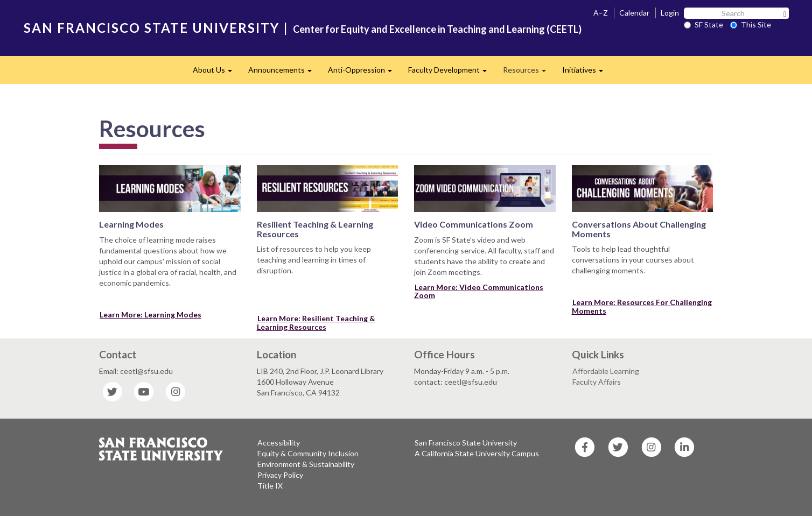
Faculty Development (451, 73)
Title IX (270, 486)
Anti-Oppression (364, 73)
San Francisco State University (466, 443)
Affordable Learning (606, 371)
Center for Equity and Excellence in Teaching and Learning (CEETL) (437, 29)
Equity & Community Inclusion (308, 453)
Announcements (284, 73)
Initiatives (587, 73)
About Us (216, 73)
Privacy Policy (280, 475)
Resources (528, 73)
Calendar (634, 13)
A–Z (601, 13)
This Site (751, 24)
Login (670, 13)
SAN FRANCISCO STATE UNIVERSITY (152, 28)
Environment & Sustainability (306, 464)
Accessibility (279, 443)
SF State (703, 24)
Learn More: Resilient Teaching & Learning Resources (316, 322)
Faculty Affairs (597, 382)
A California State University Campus (477, 453)
